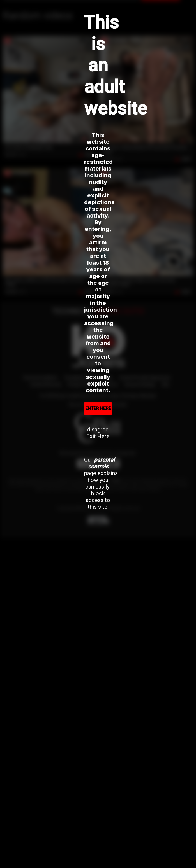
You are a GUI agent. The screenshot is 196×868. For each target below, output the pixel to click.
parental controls (102, 463)
